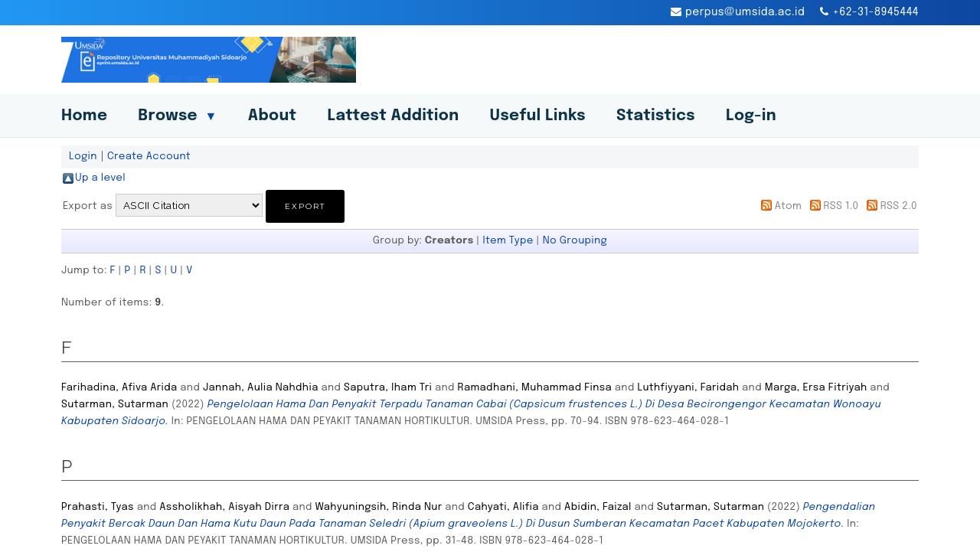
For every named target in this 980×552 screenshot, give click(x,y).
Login (83, 156)
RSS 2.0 (899, 206)
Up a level (100, 178)
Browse (177, 116)
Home (84, 116)
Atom (788, 206)
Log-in (751, 116)
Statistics (656, 116)
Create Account (149, 156)
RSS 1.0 (841, 206)
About (273, 116)
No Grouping (575, 240)
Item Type (508, 240)
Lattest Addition (394, 116)
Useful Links (537, 116)
